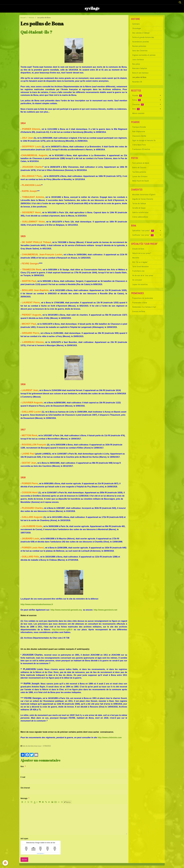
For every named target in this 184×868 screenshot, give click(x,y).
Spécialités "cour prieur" (143, 230)
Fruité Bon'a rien (138, 271)
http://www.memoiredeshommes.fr (37, 604)
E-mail (23, 777)
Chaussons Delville (139, 136)
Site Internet (25, 788)
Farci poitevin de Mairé (141, 163)
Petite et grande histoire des (143, 37)
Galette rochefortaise (140, 212)
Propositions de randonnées (143, 298)
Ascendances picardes (141, 42)
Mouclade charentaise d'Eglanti (144, 195)
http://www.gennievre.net (105, 610)
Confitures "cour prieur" (143, 235)
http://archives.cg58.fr (62, 630)
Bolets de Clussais (139, 167)
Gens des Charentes (140, 51)
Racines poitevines (139, 46)
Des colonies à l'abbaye (141, 33)
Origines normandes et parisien (144, 55)
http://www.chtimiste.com (110, 738)
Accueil (23, 17)
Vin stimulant (137, 280)
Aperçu (67, 802)
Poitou (137, 100)
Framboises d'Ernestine (141, 149)
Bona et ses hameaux (140, 73)
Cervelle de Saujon (139, 208)
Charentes (138, 104)
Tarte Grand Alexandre (140, 266)
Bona (136, 109)
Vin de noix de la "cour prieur (143, 275)
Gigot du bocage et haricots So (144, 140)
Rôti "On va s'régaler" (140, 262)
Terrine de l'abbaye (139, 203)
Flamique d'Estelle (139, 127)
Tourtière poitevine (139, 172)
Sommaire (136, 24)
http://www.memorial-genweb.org (66, 610)
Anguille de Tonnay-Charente (143, 199)
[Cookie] (5, 863)
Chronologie (137, 28)
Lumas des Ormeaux (140, 176)
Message (24, 798)
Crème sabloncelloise (140, 217)
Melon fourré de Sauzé (140, 181)
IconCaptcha (40, 853)
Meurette (136, 258)
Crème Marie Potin (139, 145)
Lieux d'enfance (138, 60)
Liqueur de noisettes (140, 284)
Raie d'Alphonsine (139, 131)
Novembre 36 (137, 82)
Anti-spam (24, 839)
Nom (22, 766)
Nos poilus (136, 64)
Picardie (137, 95)
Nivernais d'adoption (140, 68)
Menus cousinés (138, 113)
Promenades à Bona (140, 303)
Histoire (31, 17)
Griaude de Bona (138, 249)
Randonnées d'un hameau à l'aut (144, 307)
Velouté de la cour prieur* (142, 253)
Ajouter (24, 859)
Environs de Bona (139, 311)
